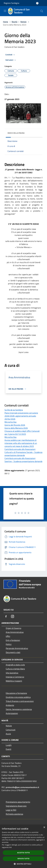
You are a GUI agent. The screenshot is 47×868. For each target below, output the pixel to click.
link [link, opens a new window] (10, 847)
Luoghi (9, 745)
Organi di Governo (13, 628)
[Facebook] (6, 616)
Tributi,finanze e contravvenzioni (20, 701)
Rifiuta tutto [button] (23, 859)
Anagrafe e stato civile (15, 665)
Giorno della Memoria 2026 (16, 428)
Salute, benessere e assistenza (19, 709)
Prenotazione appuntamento (18, 802)
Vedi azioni (11, 60)
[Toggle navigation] (5, 11)
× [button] (44, 827)
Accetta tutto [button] (23, 853)
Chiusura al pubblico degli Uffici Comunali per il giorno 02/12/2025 (22, 433)
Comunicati (11, 730)
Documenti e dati (13, 652)
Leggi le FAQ (11, 810)
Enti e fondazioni (13, 640)
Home (6, 22)
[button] (24, 864)
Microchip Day (11, 422)
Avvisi (8, 734)
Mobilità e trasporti (14, 681)
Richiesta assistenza (14, 814)
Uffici (8, 636)
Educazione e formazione (16, 693)
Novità (14, 22)
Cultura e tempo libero (15, 669)
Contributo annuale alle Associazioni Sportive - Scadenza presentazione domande (23, 460)
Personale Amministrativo (17, 648)
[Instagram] (13, 616)
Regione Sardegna (11, 3)
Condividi (11, 55)
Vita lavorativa (12, 673)
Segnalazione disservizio (16, 806)
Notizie (23, 22)
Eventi (9, 749)
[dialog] (23, 846)
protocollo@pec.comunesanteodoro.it (22, 787)
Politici (9, 644)
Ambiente (10, 705)
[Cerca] (42, 11)
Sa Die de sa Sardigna (14, 410)
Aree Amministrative (15, 632)
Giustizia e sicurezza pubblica (18, 697)
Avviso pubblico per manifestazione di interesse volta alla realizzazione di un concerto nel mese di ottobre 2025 (21, 443)
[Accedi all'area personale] (37, 3)
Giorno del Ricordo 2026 (15, 425)
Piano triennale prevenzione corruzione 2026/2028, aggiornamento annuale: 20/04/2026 (21, 416)
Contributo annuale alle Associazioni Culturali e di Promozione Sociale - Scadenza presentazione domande (23, 452)
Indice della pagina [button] (16, 133)
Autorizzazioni (12, 713)
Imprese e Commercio (15, 677)
